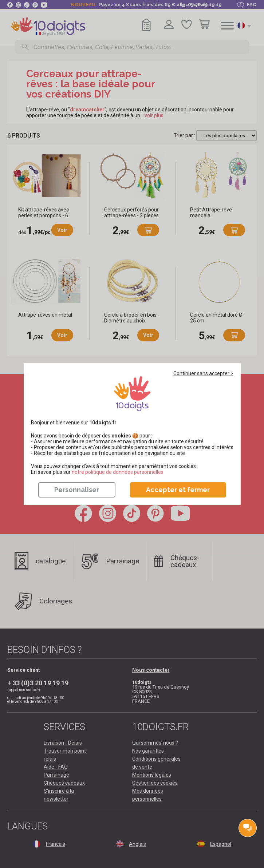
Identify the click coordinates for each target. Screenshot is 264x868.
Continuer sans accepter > (203, 373)
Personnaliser (77, 490)
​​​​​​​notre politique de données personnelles (118, 472)
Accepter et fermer (178, 490)
